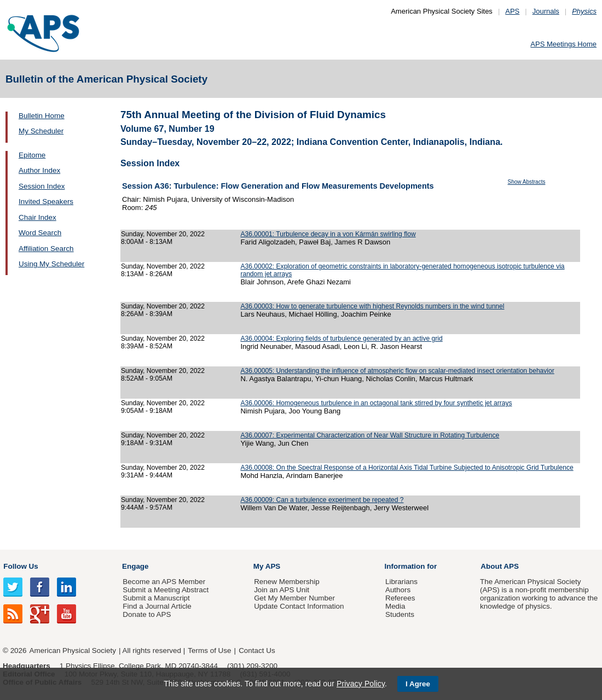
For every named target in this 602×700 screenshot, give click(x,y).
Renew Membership (287, 582)
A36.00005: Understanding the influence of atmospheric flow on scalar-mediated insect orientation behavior (397, 371)
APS (512, 11)
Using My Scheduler (51, 264)
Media (395, 606)
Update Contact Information (299, 606)
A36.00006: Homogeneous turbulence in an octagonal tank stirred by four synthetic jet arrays (376, 403)
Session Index (42, 186)
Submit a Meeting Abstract (166, 590)
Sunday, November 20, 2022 (163, 234)
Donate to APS (147, 614)
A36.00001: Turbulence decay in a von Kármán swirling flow (328, 234)
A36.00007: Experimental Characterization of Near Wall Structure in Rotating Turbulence (370, 435)
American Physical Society (73, 651)
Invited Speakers (46, 202)
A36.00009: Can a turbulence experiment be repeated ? (322, 500)
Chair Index (37, 217)
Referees (400, 598)
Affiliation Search (46, 249)
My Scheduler (41, 131)
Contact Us (257, 651)
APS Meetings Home (563, 44)
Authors (398, 590)
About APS (500, 566)
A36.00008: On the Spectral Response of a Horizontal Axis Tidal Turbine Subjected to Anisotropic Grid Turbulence (407, 468)
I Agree (418, 684)
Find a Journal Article (157, 606)
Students (400, 614)
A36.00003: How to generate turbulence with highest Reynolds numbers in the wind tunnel (372, 306)
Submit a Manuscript (156, 598)
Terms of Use (209, 651)
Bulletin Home (42, 116)
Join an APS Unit (282, 590)
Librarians (401, 582)
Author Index (39, 170)
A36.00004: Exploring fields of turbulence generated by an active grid (341, 339)
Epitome (32, 155)
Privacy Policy (361, 684)
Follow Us (21, 566)
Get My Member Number (294, 598)
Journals (546, 11)
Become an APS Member (164, 582)
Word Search (40, 233)
